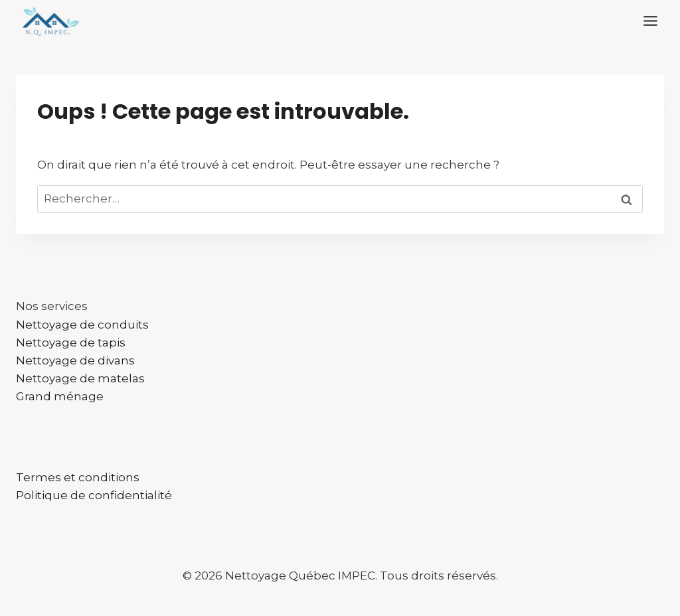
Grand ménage (60, 396)
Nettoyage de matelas (80, 378)
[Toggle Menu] (650, 21)
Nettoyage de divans (75, 360)
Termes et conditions (78, 477)
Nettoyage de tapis (71, 343)
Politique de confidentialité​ (94, 495)
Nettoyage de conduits (82, 325)
